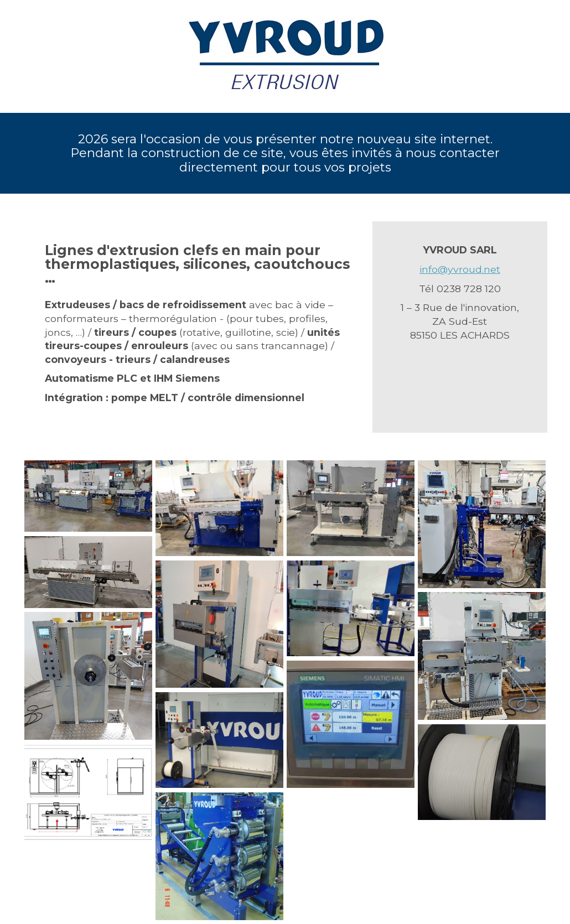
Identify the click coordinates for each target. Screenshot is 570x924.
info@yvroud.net (460, 269)
